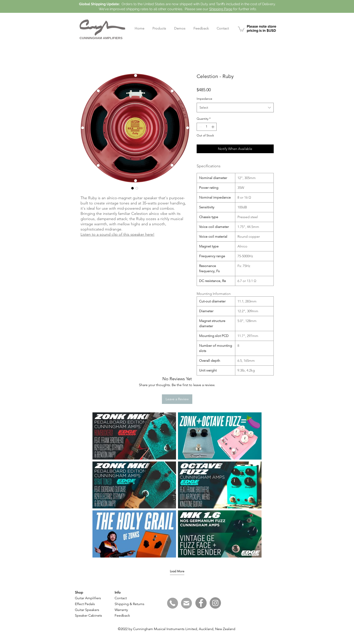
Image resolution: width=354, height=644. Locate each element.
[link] (241, 29)
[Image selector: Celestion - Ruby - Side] (137, 188)
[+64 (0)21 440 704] (173, 603)
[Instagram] (215, 603)
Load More (177, 571)
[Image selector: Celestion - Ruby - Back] (133, 188)
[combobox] (235, 108)
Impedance (204, 99)
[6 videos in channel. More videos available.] (177, 485)
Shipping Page (221, 9)
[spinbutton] (207, 127)
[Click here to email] (186, 603)
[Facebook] (201, 603)
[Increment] (213, 127)
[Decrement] (200, 127)
